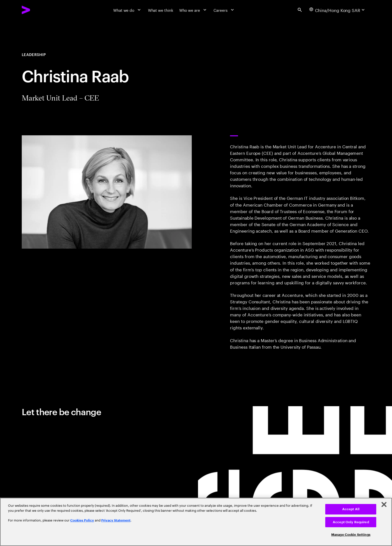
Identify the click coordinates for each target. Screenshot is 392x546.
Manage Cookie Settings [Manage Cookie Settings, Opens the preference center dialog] (351, 535)
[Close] (384, 504)
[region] (196, 522)
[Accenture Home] (38, 10)
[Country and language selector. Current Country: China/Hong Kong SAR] (338, 10)
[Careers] (224, 10)
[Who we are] (193, 10)
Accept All (351, 509)
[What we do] (128, 10)
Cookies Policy (82, 520)
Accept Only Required (351, 522)
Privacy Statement (116, 520)
